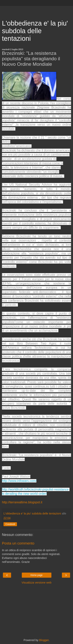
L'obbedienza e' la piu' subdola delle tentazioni (35, 31)
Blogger (44, 640)
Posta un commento (18, 543)
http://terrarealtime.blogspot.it (22, 502)
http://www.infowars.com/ (19, 481)
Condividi (10, 524)
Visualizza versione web (36, 583)
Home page (36, 575)
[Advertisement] (37, 11)
